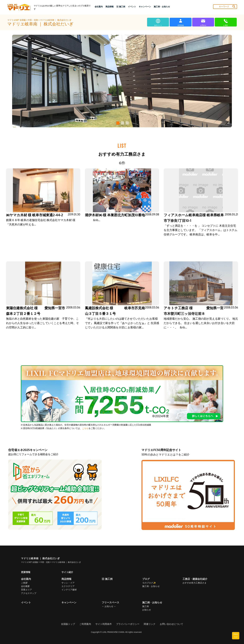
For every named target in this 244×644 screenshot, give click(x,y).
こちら (85, 428)
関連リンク (148, 624)
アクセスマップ (29, 593)
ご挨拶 (24, 583)
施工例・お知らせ (151, 586)
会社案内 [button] (99, 7)
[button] (117, 123)
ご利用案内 (87, 624)
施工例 (145, 606)
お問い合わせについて (169, 624)
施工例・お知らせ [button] (162, 7)
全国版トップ (71, 624)
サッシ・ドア (68, 583)
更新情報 (26, 572)
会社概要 (25, 586)
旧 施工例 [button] (121, 7)
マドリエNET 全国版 (17, 20)
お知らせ (147, 610)
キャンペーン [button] (145, 7)
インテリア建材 (69, 590)
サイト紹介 (68, 572)
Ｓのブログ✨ (149, 583)
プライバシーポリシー (127, 624)
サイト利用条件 (105, 624)
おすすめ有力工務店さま (195, 583)
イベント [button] (132, 7)
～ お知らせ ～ (109, 606)
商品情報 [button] (110, 7)
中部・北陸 (33, 20)
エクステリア (68, 586)
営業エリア (26, 590)
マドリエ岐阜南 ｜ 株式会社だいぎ (56, 20)
